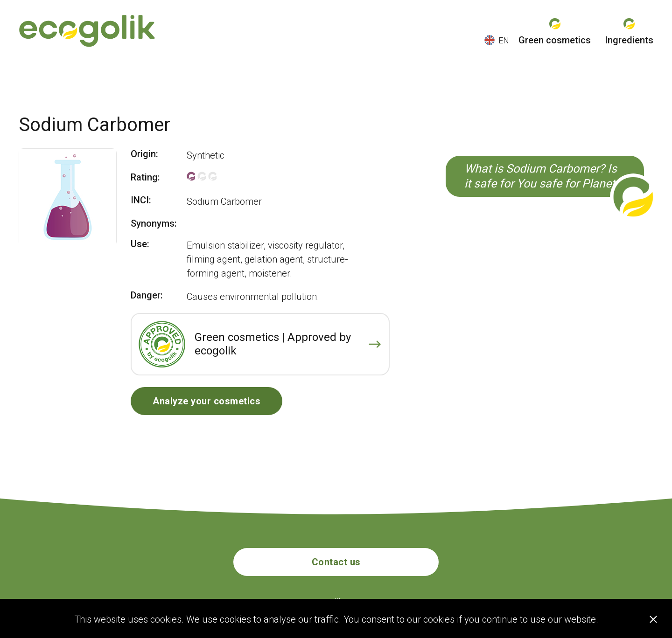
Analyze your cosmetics (206, 401)
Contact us (336, 562)
